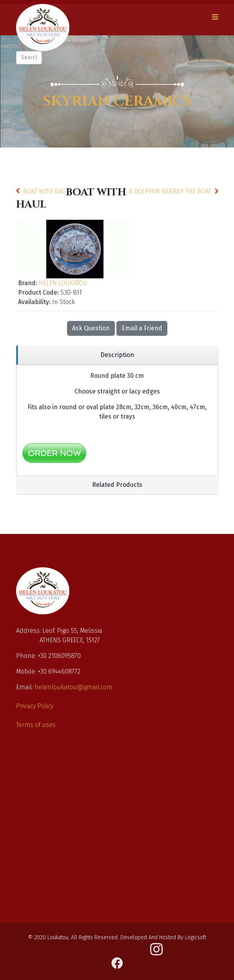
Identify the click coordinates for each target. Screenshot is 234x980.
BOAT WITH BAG (44, 191)
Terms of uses (36, 725)
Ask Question (91, 328)
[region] (117, 355)
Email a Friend (142, 328)
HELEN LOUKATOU (63, 283)
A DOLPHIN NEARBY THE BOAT (170, 191)
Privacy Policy (35, 706)
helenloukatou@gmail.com (73, 687)
